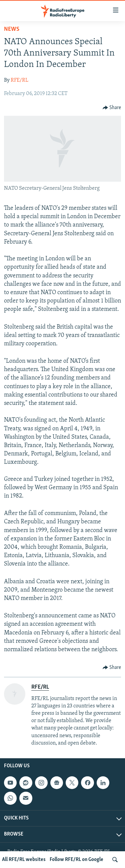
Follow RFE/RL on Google (76, 860)
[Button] (112, 108)
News (12, 29)
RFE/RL (19, 80)
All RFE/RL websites (24, 860)
